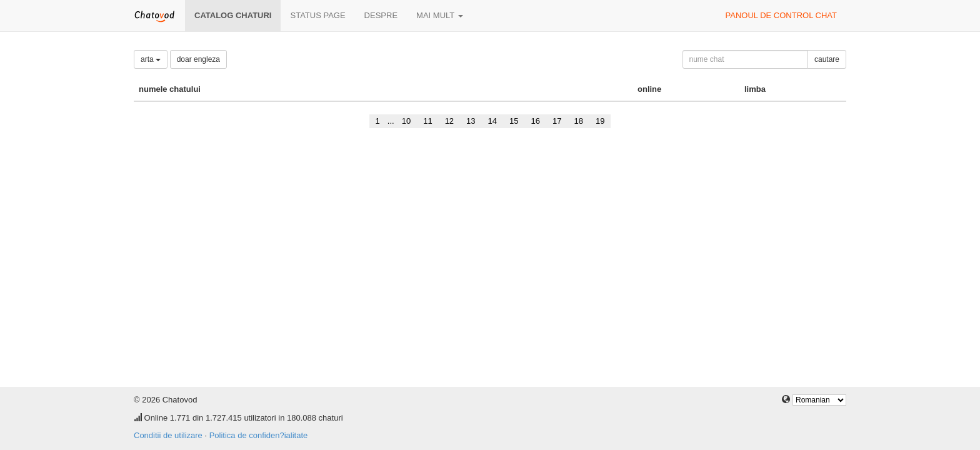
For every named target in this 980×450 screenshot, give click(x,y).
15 (514, 121)
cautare (827, 59)
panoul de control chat (781, 15)
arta (151, 59)
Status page (317, 15)
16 (536, 121)
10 (406, 121)
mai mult (440, 15)
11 (427, 121)
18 (578, 121)
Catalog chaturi (233, 15)
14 (492, 121)
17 (557, 121)
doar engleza (198, 59)
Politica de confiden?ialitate (259, 435)
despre (381, 15)
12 (449, 121)
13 (471, 121)
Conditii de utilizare (168, 435)
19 (600, 121)
